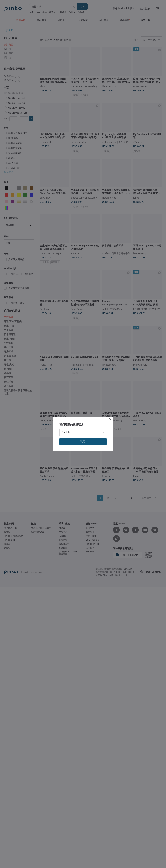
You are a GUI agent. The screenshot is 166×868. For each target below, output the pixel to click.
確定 (83, 441)
